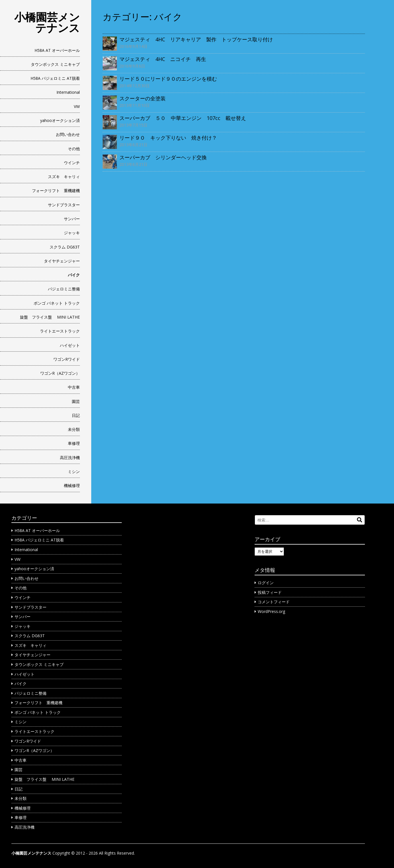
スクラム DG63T (65, 247)
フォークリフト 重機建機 (56, 190)
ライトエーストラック (60, 331)
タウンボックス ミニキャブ (55, 64)
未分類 (74, 429)
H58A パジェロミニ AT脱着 (55, 78)
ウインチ (72, 163)
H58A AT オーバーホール (57, 50)
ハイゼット (70, 345)
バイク (74, 275)
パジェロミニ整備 (64, 289)
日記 (76, 415)
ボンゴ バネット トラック (57, 303)
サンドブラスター (64, 205)
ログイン (266, 583)
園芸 (76, 401)
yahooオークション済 (60, 120)
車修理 (74, 443)
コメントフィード (274, 602)
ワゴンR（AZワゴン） (60, 373)
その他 (74, 149)
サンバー (72, 219)
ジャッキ (72, 233)
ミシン (74, 471)
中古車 (74, 387)
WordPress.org (271, 611)
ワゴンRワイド (67, 359)
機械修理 (72, 485)
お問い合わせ (68, 134)
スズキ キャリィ (64, 177)
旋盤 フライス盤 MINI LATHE (50, 317)
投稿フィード (270, 592)
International (68, 92)
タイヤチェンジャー (62, 261)
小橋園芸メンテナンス (47, 22)
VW (77, 106)
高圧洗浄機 (70, 458)
